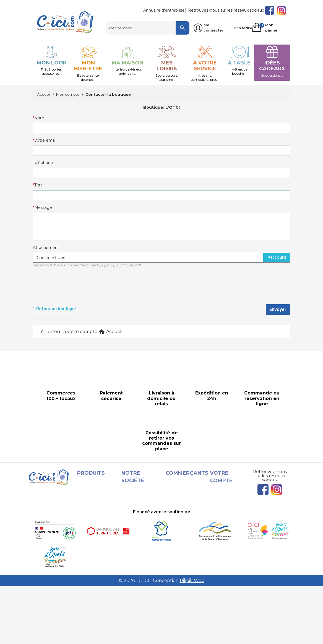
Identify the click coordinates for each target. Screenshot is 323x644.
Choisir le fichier (52, 258)
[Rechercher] (148, 28)
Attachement (46, 248)
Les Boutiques (97, 529)
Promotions (94, 496)
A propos (136, 536)
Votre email (45, 140)
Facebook (270, 10)
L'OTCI (173, 107)
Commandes (228, 503)
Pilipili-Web (192, 638)
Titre (39, 185)
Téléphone (43, 163)
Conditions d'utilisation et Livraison (135, 523)
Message (43, 207)
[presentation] (75, 289)
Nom (39, 118)
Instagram (282, 10)
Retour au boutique (56, 309)
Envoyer (278, 309)
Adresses (224, 516)
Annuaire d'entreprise (164, 10)
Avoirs (221, 510)
